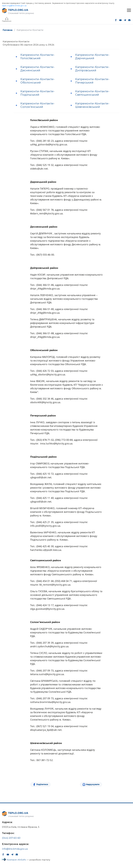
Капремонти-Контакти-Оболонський (38, 81)
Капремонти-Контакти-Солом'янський (38, 105)
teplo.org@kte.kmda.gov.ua (14, 6)
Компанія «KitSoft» (17, 860)
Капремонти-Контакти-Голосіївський (38, 57)
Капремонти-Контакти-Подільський (38, 93)
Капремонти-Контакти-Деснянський (38, 69)
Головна (8, 30)
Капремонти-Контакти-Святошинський (92, 93)
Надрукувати (93, 785)
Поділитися (42, 785)
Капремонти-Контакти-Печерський (92, 81)
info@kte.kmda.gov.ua (15, 849)
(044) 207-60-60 (11, 838)
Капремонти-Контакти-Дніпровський (92, 69)
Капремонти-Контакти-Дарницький (92, 57)
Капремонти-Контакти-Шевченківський (92, 105)
